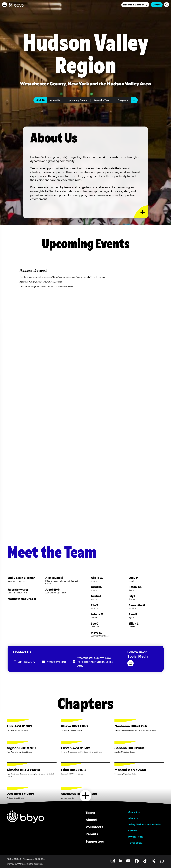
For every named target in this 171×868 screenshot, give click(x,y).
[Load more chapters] (86, 796)
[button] (4, 5)
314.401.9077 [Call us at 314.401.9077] (27, 662)
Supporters (95, 841)
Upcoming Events (77, 100)
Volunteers (94, 827)
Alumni (91, 820)
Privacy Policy (136, 837)
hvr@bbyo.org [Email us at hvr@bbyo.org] (56, 662)
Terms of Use (135, 843)
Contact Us (134, 812)
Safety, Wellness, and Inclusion (145, 824)
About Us (55, 100)
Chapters (123, 100)
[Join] (135, 5)
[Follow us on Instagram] (130, 663)
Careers (133, 831)
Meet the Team (102, 100)
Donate (157, 5)
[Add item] (134, 100)
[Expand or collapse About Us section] (141, 212)
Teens (90, 813)
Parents (92, 834)
